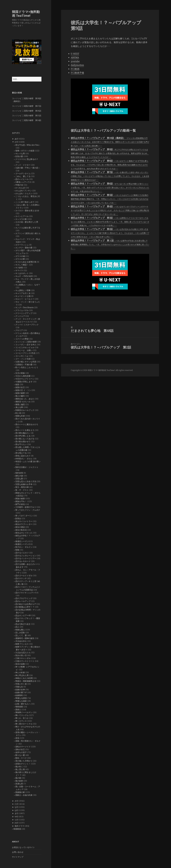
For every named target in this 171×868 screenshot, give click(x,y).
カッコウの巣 (21, 219)
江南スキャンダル (23, 658)
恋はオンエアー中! (23, 615)
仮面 (17, 384)
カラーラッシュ (22, 245)
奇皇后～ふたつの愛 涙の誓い (28, 461)
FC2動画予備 (77, 73)
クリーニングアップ (24, 313)
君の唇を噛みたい (23, 433)
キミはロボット (22, 273)
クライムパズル (22, 310)
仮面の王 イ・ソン (23, 390)
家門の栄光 (20, 504)
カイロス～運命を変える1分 (27, 211)
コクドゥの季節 (22, 339)
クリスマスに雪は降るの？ (27, 159)
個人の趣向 (20, 396)
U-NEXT (75, 54)
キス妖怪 (19, 268)
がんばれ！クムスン (24, 193)
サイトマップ (18, 857)
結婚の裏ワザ (21, 692)
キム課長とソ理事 (23, 290)
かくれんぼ (20, 188)
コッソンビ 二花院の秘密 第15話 (27, 115)
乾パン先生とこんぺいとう (27, 367)
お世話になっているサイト (23, 847)
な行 (17, 807)
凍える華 (19, 407)
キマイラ (19, 270)
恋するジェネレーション (26, 556)
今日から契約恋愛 (23, 376)
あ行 (17, 139)
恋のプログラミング (24, 598)
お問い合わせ (18, 852)
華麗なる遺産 (21, 701)
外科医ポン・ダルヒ (24, 459)
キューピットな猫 (23, 296)
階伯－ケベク (21, 758)
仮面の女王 (20, 387)
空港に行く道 (21, 684)
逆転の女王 (20, 749)
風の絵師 (19, 781)
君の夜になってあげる (25, 439)
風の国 (18, 778)
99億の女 (19, 185)
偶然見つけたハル (23, 402)
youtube (75, 61)
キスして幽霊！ (22, 265)
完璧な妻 (19, 479)
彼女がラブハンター (24, 524)
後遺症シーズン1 (23, 541)
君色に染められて (23, 456)
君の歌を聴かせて (23, 441)
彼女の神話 (20, 527)
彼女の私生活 (21, 530)
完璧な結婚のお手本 (24, 484)
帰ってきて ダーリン (24, 516)
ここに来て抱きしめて (25, 202)
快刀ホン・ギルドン (24, 547)
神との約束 (20, 672)
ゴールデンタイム (23, 173)
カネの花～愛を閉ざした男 (27, 222)
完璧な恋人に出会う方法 (26, 481)
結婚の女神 (20, 690)
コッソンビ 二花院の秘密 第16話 (27, 111)
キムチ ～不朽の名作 (24, 276)
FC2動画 (75, 69)
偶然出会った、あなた (25, 399)
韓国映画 (17, 829)
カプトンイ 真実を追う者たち (28, 233)
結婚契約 (19, 695)
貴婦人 (18, 710)
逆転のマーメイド (23, 747)
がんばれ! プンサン (24, 191)
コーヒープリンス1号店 (25, 353)
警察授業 (19, 707)
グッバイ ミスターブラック (27, 325)
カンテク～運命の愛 (24, 248)
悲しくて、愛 (21, 635)
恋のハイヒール (22, 179)
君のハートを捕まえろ (25, 430)
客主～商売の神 (22, 487)
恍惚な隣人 (20, 630)
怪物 (17, 550)
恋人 (17, 627)
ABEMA (75, 58)
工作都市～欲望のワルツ (26, 507)
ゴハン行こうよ (22, 356)
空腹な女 (19, 687)
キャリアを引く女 (23, 293)
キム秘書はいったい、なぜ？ (28, 285)
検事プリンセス (22, 644)
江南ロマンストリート (25, 661)
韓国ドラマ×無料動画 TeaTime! (26, 14)
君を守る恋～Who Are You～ (28, 145)
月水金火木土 (21, 641)
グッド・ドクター (23, 165)
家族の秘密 (20, 499)
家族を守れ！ (21, 501)
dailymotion (77, 65)
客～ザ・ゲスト (22, 490)
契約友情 (19, 473)
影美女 (18, 518)
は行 (17, 810)
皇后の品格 (20, 664)
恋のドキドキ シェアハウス (27, 593)
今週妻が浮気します (24, 382)
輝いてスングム (22, 715)
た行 (17, 804)
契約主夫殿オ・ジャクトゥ (27, 467)
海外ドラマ (19, 826)
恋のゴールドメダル (24, 575)
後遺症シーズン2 (23, 544)
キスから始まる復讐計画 (26, 262)
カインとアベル (22, 216)
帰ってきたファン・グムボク (28, 510)
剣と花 (18, 413)
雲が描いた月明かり (24, 761)
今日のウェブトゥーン (25, 379)
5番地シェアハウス (23, 182)
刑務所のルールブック (25, 410)
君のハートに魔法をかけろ (27, 424)
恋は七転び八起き (23, 624)
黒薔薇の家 (20, 792)
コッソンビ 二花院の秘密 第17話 (27, 106)
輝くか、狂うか (22, 718)
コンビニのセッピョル (25, 347)
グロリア (19, 330)
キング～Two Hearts (24, 307)
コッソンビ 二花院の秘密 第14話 (27, 120)
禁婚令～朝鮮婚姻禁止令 (26, 681)
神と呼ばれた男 (22, 675)
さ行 (17, 801)
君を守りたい (21, 444)
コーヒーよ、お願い (24, 350)
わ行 (17, 823)
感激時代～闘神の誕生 (25, 638)
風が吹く (19, 767)
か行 (17, 142)
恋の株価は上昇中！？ (25, 607)
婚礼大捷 (19, 476)
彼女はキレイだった (24, 533)
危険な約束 (20, 416)
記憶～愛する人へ (23, 704)
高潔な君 (19, 784)
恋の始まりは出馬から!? (26, 604)
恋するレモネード (23, 561)
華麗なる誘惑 (21, 698)
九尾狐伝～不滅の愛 (24, 364)
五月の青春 (20, 373)
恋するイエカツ (22, 553)
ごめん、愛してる (23, 176)
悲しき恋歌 (20, 633)
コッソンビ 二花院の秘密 (26, 342)
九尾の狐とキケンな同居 (26, 362)
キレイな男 (20, 153)
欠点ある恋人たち (23, 652)
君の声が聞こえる (23, 436)
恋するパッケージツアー (26, 558)
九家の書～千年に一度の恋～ (28, 168)
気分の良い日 (21, 655)
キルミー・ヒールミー (25, 299)
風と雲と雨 (20, 769)
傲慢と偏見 (20, 404)
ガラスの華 (20, 259)
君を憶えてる (21, 453)
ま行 (17, 813)
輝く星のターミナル (24, 724)
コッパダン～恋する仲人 (26, 345)
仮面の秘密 (20, 393)
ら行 (17, 820)
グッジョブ (20, 316)
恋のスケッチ (21, 578)
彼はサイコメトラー (24, 521)
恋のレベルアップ (23, 601)
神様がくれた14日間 (24, 678)
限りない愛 (20, 755)
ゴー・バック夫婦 (23, 359)
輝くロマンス (21, 721)
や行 (17, 817)
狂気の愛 (19, 156)
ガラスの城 (20, 256)
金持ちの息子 (21, 752)
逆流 (17, 738)
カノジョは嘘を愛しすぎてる (28, 228)
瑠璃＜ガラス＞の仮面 (25, 151)
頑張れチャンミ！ (23, 764)
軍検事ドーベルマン (24, 712)
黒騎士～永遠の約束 (24, 795)
